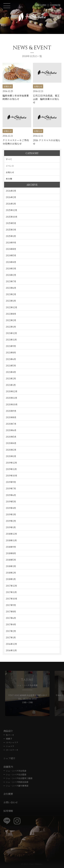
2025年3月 (11, 230)
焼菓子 (9, 739)
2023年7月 (11, 281)
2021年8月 (11, 352)
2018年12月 (11, 534)
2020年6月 (11, 430)
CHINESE (55, 5)
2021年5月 (11, 366)
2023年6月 (11, 288)
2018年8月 (11, 553)
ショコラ (10, 746)
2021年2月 (11, 378)
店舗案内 (8, 767)
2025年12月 (11, 210)
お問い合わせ (11, 802)
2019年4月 (11, 508)
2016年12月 (11, 644)
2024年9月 (11, 242)
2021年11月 (11, 340)
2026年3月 (11, 191)
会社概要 (8, 794)
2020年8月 (11, 417)
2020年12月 (12, 391)
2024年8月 (11, 249)
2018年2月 (11, 573)
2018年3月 (11, 566)
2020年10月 (12, 404)
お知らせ (10, 172)
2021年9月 (11, 346)
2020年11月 (11, 398)
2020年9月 (11, 411)
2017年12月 (11, 586)
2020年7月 (11, 424)
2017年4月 (11, 624)
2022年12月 (11, 307)
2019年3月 (11, 514)
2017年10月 (11, 599)
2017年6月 (11, 618)
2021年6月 (11, 359)
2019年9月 (11, 482)
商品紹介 (8, 731)
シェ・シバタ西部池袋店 (17, 782)
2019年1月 (11, 527)
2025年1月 (11, 236)
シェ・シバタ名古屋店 (16, 774)
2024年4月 (11, 262)
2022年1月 (11, 327)
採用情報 (8, 811)
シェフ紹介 (9, 758)
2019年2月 (11, 521)
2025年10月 (12, 217)
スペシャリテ (12, 742)
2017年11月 (11, 592)
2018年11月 (11, 540)
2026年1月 (11, 204)
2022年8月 (11, 314)
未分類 (9, 179)
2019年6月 (11, 495)
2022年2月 (11, 320)
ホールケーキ (12, 750)
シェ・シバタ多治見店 (16, 771)
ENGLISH (41, 5)
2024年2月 (11, 275)
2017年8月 (11, 611)
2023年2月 (11, 294)
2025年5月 (11, 223)
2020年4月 (11, 443)
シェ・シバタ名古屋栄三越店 (19, 778)
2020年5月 (11, 437)
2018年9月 (11, 547)
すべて (9, 159)
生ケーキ (10, 735)
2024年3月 (11, 268)
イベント (10, 166)
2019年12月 (11, 463)
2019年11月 (11, 469)
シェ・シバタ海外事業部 (17, 786)
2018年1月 (11, 579)
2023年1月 (11, 301)
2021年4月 (11, 372)
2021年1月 (11, 385)
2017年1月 (11, 637)
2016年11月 (11, 650)
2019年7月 (11, 488)
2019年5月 (11, 501)
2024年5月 (11, 255)
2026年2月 (11, 197)
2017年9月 (11, 605)
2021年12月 (11, 333)
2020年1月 (11, 456)
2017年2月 (11, 631)
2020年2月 (11, 450)
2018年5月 (11, 560)
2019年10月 (11, 475)
